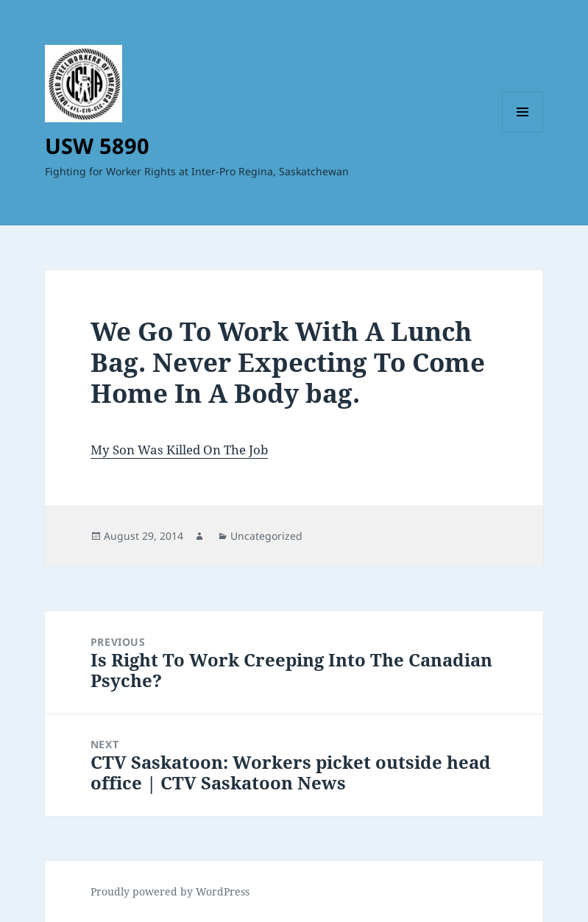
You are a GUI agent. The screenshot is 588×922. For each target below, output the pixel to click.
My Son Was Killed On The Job (179, 450)
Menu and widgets (523, 132)
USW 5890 (97, 145)
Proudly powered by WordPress (170, 891)
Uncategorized (266, 536)
